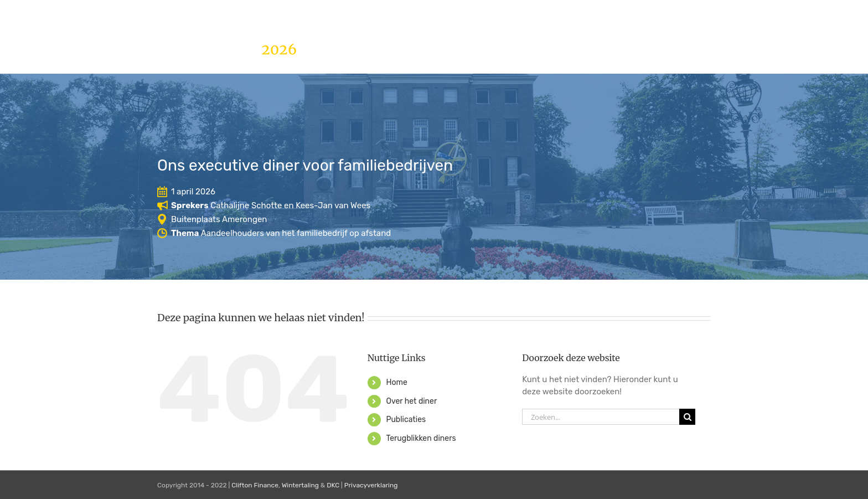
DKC (333, 485)
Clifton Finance (255, 485)
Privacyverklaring (371, 485)
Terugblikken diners (421, 438)
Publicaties (406, 420)
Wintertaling (300, 485)
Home (396, 382)
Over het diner (411, 401)
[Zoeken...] (601, 417)
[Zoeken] (687, 417)
